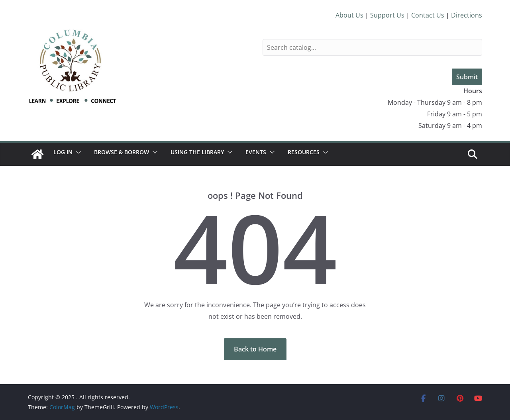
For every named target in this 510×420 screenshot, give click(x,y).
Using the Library (197, 152)
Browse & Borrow (122, 152)
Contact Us (428, 15)
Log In (63, 152)
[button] (77, 152)
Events (256, 152)
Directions (467, 15)
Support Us (387, 15)
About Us (349, 15)
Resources (304, 152)
